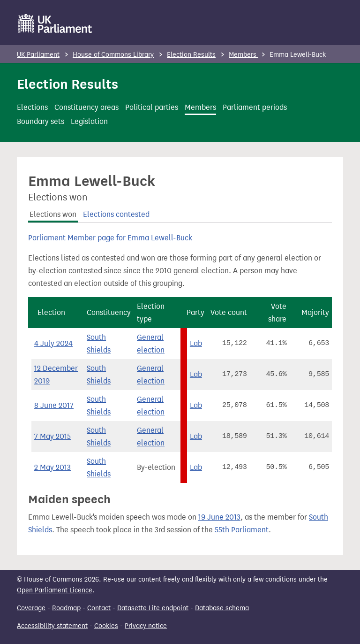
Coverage (31, 608)
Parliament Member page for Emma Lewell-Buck (110, 238)
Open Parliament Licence (55, 590)
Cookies (106, 626)
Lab (196, 343)
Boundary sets (41, 121)
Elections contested (116, 214)
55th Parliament (242, 530)
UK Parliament (38, 55)
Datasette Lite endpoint (153, 608)
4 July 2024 (53, 343)
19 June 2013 (219, 517)
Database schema (222, 608)
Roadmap (66, 608)
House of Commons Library (113, 55)
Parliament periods (255, 107)
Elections (32, 107)
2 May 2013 (52, 467)
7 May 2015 (52, 436)
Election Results (191, 55)
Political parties (152, 107)
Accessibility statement (52, 626)
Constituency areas (86, 107)
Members (244, 55)
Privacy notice (146, 626)
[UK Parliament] (55, 23)
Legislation (89, 121)
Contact (99, 608)
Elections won (53, 214)
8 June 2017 (54, 405)
